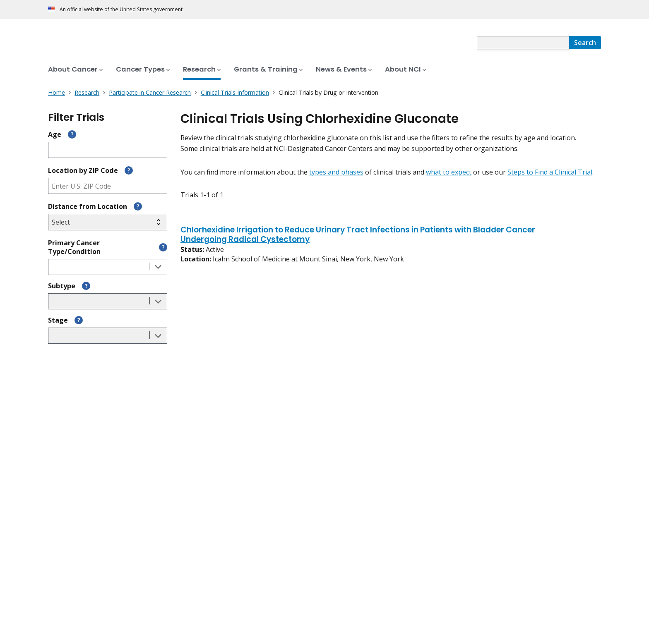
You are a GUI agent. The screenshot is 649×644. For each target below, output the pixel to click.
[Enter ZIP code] (108, 186)
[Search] (585, 43)
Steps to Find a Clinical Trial (550, 172)
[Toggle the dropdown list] (158, 267)
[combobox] (523, 43)
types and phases (336, 172)
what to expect (449, 172)
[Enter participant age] (108, 150)
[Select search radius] (108, 222)
